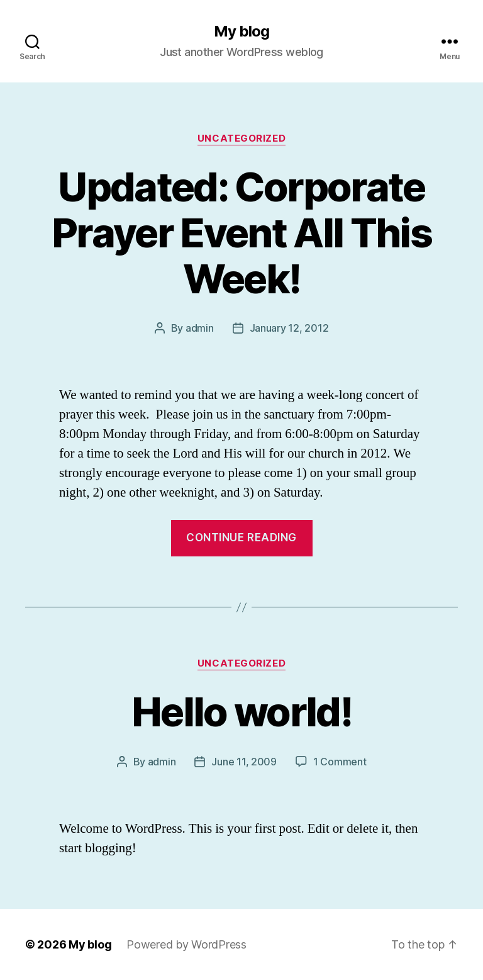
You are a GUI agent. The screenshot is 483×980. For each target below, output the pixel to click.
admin (200, 328)
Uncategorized (241, 138)
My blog (241, 31)
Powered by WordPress (186, 944)
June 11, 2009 (244, 762)
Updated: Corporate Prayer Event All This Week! (241, 233)
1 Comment (340, 762)
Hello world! (241, 712)
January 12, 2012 (289, 328)
